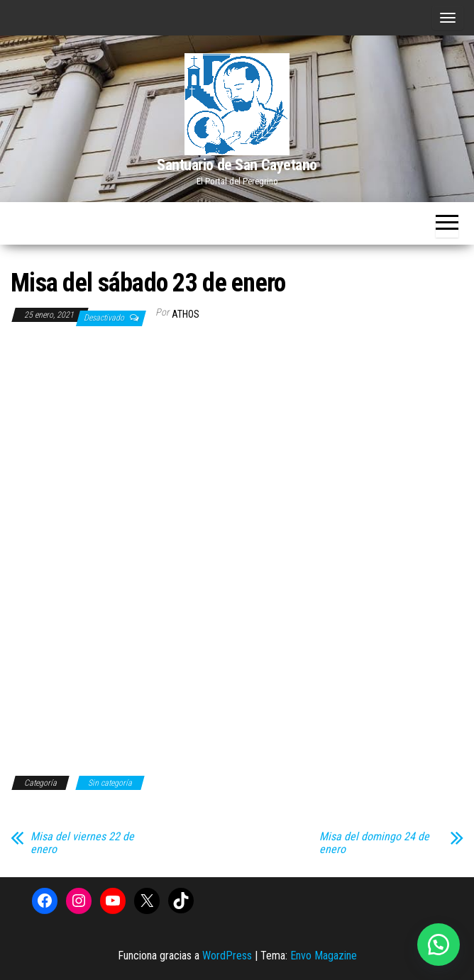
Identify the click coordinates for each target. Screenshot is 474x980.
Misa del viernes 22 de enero (82, 843)
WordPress (227, 956)
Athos (186, 314)
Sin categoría (110, 783)
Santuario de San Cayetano (237, 165)
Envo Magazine (324, 956)
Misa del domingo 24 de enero (374, 843)
